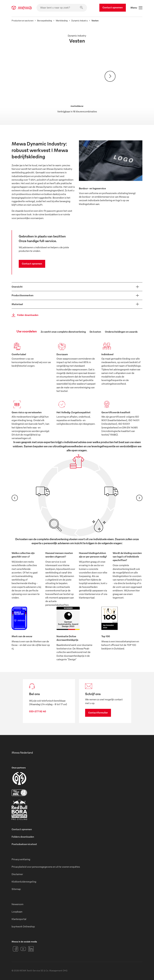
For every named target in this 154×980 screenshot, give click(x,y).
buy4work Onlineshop (23, 926)
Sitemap (16, 889)
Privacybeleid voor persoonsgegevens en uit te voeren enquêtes (46, 867)
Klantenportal (19, 919)
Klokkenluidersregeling (24, 882)
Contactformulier (98, 713)
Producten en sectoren (23, 21)
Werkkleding (62, 21)
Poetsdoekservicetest (24, 844)
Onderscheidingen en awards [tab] (121, 332)
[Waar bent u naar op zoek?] (62, 8)
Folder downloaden (24, 315)
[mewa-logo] (22, 8)
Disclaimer (17, 874)
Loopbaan (17, 912)
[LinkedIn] (31, 949)
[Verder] (110, 76)
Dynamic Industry (80, 21)
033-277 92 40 (38, 711)
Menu (136, 8)
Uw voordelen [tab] (27, 331)
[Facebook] (15, 949)
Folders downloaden (23, 837)
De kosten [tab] (95, 332)
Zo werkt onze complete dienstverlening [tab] (63, 332)
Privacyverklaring (21, 859)
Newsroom (17, 904)
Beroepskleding (45, 21)
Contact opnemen (113, 7)
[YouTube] (23, 949)
